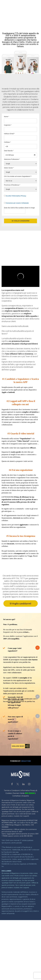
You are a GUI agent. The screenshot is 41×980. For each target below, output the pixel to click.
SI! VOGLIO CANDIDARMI (20, 221)
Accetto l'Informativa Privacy (16, 196)
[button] (38, 648)
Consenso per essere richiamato (17, 203)
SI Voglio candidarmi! (21, 603)
